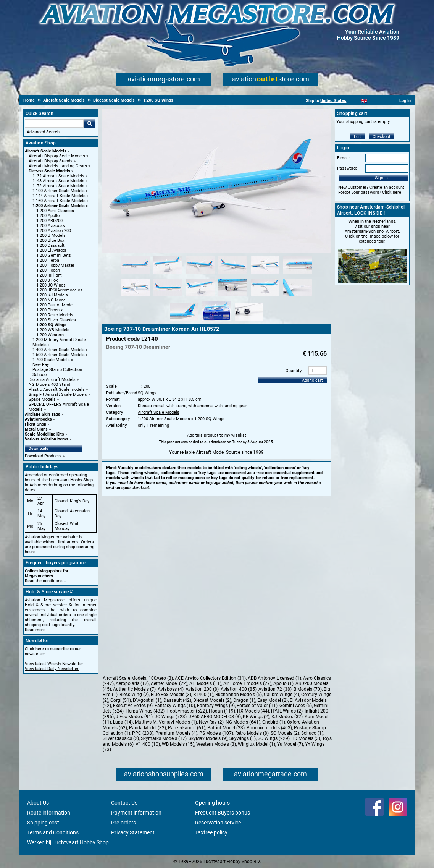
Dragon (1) (244, 700)
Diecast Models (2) (212, 700)
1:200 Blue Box (50, 240)
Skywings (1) (243, 738)
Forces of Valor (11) (257, 706)
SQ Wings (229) (274, 738)
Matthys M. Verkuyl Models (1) (166, 722)
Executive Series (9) (133, 706)
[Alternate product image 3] (200, 274)
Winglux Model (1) (257, 744)
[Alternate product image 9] (200, 297)
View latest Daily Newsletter (52, 669)
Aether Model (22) (169, 683)
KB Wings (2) (256, 717)
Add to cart (312, 380)
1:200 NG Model (52, 300)
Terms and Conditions (53, 832)
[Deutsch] (383, 101)
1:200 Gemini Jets (54, 255)
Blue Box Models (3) (171, 695)
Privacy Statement (133, 832)
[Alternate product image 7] (135, 297)
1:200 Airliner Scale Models (59, 206)
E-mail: (344, 158)
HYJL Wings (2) (287, 711)
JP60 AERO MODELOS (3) (215, 717)
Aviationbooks (38, 419)
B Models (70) (308, 689)
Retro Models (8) (252, 733)
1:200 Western (50, 335)
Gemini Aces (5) (296, 706)
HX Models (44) (253, 711)
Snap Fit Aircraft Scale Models (58, 394)
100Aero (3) (161, 678)
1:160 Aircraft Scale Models (59, 201)
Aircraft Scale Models (46, 151)
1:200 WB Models (53, 330)
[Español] (374, 101)
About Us (38, 803)
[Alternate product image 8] (168, 297)
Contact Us (124, 803)
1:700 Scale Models (51, 360)
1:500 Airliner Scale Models (59, 355)
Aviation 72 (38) (275, 689)
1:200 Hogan (48, 270)
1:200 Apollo (48, 216)
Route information (49, 813)
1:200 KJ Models (52, 295)
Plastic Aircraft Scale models (57, 389)
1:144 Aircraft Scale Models (59, 196)
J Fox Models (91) (134, 717)
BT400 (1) (203, 695)
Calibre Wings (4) (282, 695)
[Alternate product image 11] (265, 297)
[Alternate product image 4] (233, 274)
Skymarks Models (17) (164, 738)
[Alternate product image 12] (298, 297)
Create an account (387, 187)
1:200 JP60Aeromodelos (59, 290)
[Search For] (54, 123)
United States (333, 101)
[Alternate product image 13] (184, 321)
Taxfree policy (211, 832)
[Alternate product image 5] (265, 274)
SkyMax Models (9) (208, 738)
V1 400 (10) (148, 744)
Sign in (381, 178)
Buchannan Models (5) (239, 695)
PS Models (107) (216, 733)
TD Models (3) (306, 738)
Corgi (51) (121, 700)
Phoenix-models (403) (269, 728)
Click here (392, 192)
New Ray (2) (211, 722)
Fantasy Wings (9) (216, 706)
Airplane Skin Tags (43, 414)
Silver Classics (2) (121, 738)
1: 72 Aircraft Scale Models (58, 186)
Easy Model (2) (273, 700)
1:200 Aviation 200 (54, 231)
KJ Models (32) (287, 717)
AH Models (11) (205, 683)
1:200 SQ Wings (51, 325)
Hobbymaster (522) (187, 711)
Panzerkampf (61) (187, 728)
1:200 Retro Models (55, 315)
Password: (347, 168)
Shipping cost (43, 823)
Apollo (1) (283, 683)
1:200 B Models (51, 236)
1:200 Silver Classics (56, 320)
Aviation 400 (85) (239, 689)
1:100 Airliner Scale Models (59, 191)
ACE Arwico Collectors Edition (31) (210, 678)
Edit (357, 137)
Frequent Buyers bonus (223, 813)
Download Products (43, 456)
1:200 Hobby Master (55, 265)
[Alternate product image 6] (298, 274)
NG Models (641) (243, 722)
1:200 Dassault (50, 245)
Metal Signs (36, 429)
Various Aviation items (47, 439)
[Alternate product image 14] (217, 321)
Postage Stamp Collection (57, 370)
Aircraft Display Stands (51, 161)
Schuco (40, 375)
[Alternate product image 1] (135, 274)
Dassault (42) (177, 700)
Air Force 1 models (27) (247, 683)
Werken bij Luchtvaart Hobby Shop (68, 842)
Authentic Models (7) (134, 689)
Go (89, 123)
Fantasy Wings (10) (175, 706)
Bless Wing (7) (134, 695)
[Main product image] (216, 251)
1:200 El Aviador (51, 250)
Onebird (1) (274, 722)
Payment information (136, 813)
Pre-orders (123, 823)
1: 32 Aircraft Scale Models (58, 176)
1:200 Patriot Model (55, 305)
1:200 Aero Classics (55, 211)
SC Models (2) (285, 733)
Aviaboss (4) (171, 689)
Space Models (42, 399)
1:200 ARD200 (49, 221)
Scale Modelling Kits (44, 434)
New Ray (41, 365)
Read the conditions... (45, 581)
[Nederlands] (355, 101)
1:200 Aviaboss (51, 226)
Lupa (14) (123, 722)
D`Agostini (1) (147, 700)
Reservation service (218, 823)
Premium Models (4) (176, 733)
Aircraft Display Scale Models (57, 156)
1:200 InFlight (49, 275)
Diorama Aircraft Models (52, 380)
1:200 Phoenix (49, 310)
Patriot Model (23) (226, 728)
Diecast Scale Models (49, 171)
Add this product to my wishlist (217, 435)
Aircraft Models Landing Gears (58, 166)
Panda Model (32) (148, 728)
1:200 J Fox (47, 280)
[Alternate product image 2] (168, 274)
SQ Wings (147, 393)
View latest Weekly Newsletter (54, 664)
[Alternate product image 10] (233, 297)
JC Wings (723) (171, 717)
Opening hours (212, 803)
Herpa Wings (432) (145, 711)
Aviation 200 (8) (202, 689)
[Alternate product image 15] (249, 321)
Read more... (37, 630)
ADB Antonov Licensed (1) (274, 678)
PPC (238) (143, 733)
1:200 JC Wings (51, 285)
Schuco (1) (312, 733)
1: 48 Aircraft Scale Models (58, 181)
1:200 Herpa (48, 260)
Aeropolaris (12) (132, 683)
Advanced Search (43, 132)
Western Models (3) (216, 744)
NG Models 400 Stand (49, 385)
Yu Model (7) (290, 744)
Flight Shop (35, 424)
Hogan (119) (222, 711)
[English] (364, 101)
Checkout (382, 137)
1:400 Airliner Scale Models (59, 350)
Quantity (294, 371)
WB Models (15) (178, 744)
